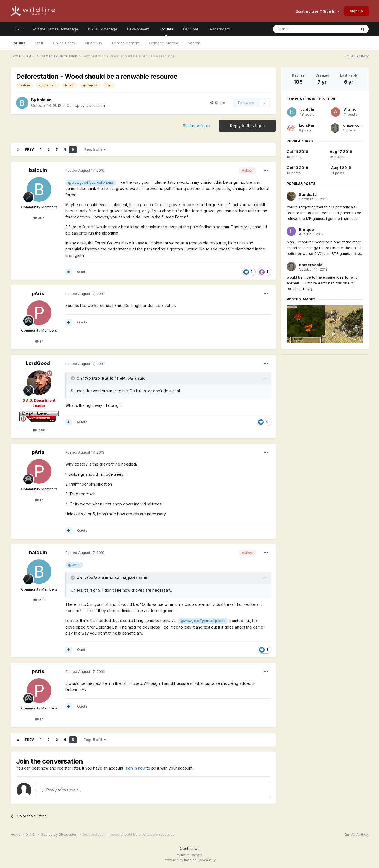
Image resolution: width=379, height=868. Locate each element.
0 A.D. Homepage (103, 29)
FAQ (19, 29)
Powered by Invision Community (190, 860)
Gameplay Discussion (86, 105)
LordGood (38, 363)
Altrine (350, 109)
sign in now (136, 768)
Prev (29, 149)
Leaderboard (219, 29)
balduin (44, 100)
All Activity (93, 43)
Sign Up (356, 11)
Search (194, 43)
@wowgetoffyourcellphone (91, 182)
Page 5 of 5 (95, 149)
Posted (85, 170)
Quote (82, 272)
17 (39, 341)
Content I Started (164, 43)
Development (138, 29)
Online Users (64, 43)
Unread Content (126, 43)
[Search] (301, 29)
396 (39, 218)
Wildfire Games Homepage (55, 29)
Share (218, 103)
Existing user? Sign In (318, 11)
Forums (166, 31)
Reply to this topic (247, 126)
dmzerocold (354, 125)
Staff (39, 43)
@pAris (74, 565)
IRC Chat (191, 29)
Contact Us (190, 848)
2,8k (39, 430)
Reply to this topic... (61, 790)
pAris (38, 293)
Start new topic (196, 126)
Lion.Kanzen (311, 125)
